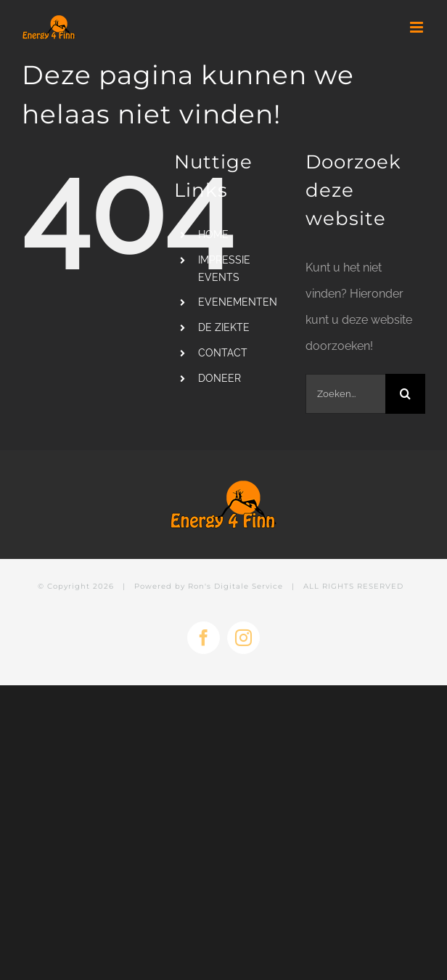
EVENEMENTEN (238, 302)
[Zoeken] (405, 394)
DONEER (220, 378)
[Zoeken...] (345, 394)
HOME (213, 234)
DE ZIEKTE (224, 327)
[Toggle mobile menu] (418, 27)
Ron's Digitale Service (235, 586)
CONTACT (223, 353)
